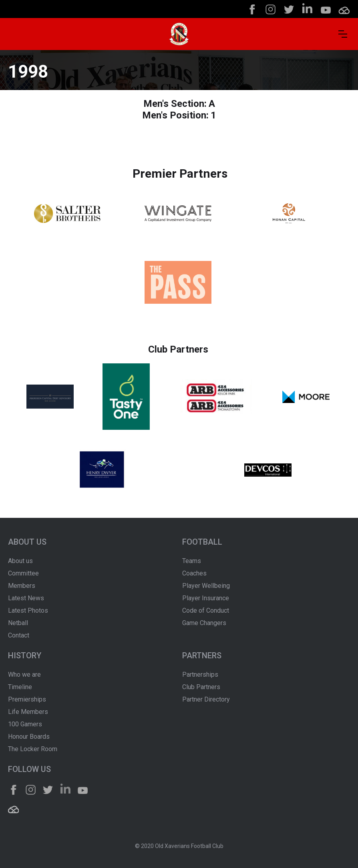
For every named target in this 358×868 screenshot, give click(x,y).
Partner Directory (206, 699)
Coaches (194, 573)
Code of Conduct (206, 610)
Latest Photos (28, 610)
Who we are (24, 675)
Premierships (27, 699)
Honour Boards (29, 737)
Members (22, 586)
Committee (23, 573)
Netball (18, 623)
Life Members (28, 712)
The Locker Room (33, 749)
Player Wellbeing (206, 586)
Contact (19, 635)
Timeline (20, 687)
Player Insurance (206, 598)
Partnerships (200, 675)
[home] (179, 34)
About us (20, 561)
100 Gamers (25, 724)
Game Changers (204, 623)
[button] (343, 34)
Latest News (26, 598)
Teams (192, 561)
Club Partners (201, 687)
